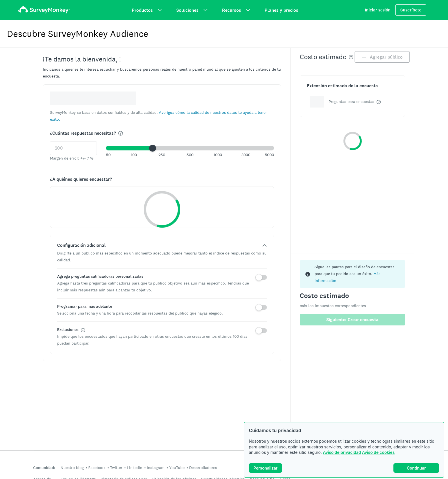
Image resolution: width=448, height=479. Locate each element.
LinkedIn (135, 468)
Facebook (97, 468)
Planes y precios (281, 10)
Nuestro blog (72, 468)
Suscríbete (411, 10)
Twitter (116, 468)
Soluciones (192, 10)
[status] (353, 274)
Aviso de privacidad (342, 452)
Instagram (156, 468)
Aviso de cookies (378, 452)
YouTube (177, 468)
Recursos (236, 10)
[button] (190, 148)
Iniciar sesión (378, 10)
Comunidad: (44, 468)
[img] (121, 133)
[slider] (153, 148)
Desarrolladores (203, 468)
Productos (147, 10)
